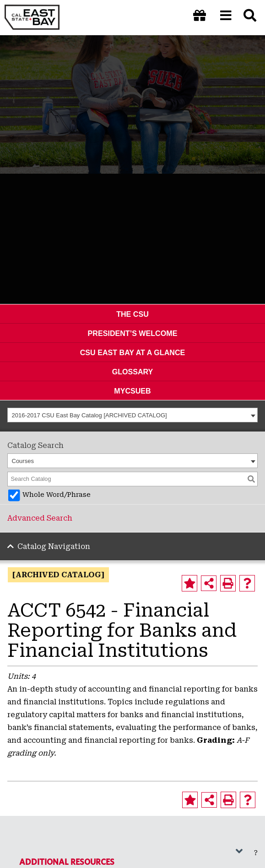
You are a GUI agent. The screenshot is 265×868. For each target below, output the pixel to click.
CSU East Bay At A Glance (133, 352)
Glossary (133, 372)
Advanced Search (40, 518)
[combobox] (132, 415)
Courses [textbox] (23, 461)
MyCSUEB (132, 391)
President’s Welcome (133, 333)
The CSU (132, 314)
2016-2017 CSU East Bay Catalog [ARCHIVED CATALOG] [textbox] (89, 415)
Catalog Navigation (54, 546)
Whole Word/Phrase (57, 495)
